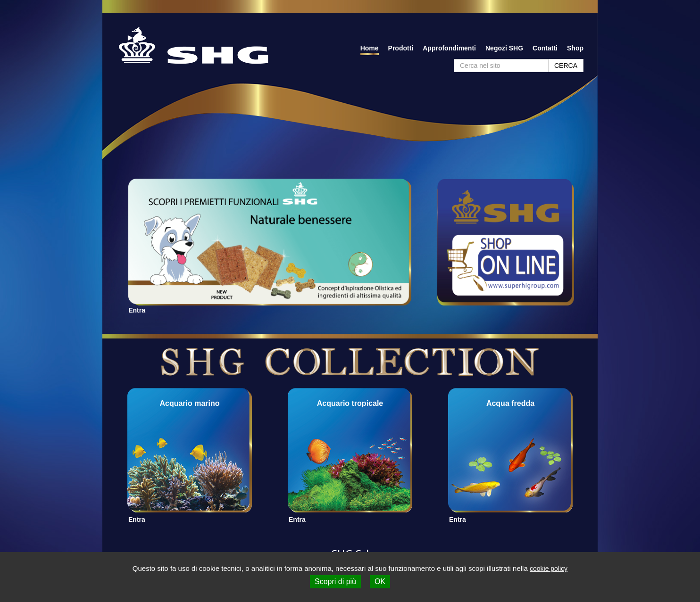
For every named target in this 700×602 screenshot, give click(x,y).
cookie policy (549, 569)
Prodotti (401, 48)
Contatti (545, 48)
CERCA (566, 66)
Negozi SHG (504, 48)
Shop (575, 48)
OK (380, 581)
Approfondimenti (449, 48)
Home (370, 48)
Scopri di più (335, 581)
